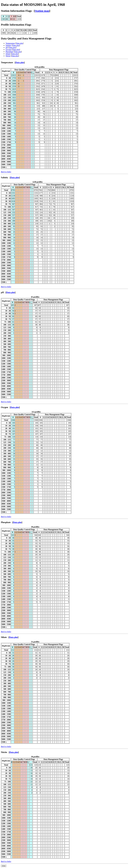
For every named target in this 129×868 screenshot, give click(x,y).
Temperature (10, 43)
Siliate (8, 54)
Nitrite (8, 56)
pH (7, 47)
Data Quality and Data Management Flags (26, 38)
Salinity (8, 45)
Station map (42, 11)
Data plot (19, 43)
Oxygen (9, 50)
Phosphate (9, 52)
